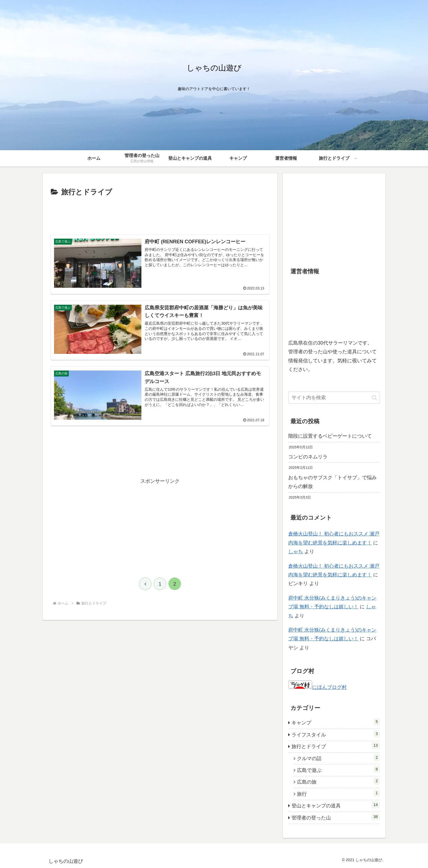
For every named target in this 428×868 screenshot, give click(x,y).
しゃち (296, 552)
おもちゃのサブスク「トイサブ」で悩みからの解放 (332, 482)
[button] (374, 398)
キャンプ (336, 722)
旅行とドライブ (336, 746)
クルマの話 (338, 758)
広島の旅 (338, 781)
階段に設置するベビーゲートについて (330, 436)
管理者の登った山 (336, 817)
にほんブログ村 (317, 687)
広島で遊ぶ (338, 769)
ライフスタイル (336, 734)
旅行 (338, 793)
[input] (334, 398)
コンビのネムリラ (308, 457)
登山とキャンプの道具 (336, 805)
